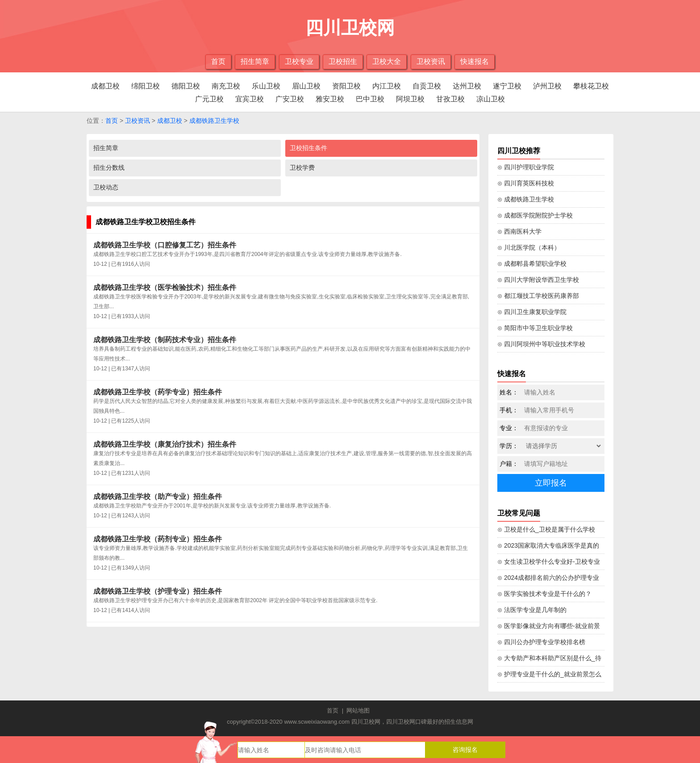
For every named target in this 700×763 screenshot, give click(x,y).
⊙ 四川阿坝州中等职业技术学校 (541, 344)
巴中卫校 (370, 99)
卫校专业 (299, 61)
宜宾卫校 (250, 99)
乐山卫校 (266, 86)
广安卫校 (290, 99)
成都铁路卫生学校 (214, 121)
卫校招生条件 (308, 148)
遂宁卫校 (507, 86)
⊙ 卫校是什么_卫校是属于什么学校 (546, 529)
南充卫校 (226, 86)
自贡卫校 (427, 86)
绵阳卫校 (146, 86)
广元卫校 (209, 99)
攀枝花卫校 (591, 86)
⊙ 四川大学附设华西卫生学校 (538, 280)
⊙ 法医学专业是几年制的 (532, 610)
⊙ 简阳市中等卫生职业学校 (535, 328)
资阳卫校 (346, 86)
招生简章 (255, 61)
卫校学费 (302, 168)
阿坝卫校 (410, 99)
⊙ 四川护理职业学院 (526, 167)
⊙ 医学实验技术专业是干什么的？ (544, 594)
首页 (218, 61)
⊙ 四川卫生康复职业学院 (532, 312)
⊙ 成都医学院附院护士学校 (535, 215)
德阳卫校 (186, 86)
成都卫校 (105, 86)
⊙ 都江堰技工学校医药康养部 (538, 296)
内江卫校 (387, 86)
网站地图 (358, 711)
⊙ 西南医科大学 (519, 231)
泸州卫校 (547, 86)
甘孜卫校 (450, 99)
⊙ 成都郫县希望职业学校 (532, 264)
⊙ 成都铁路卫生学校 (526, 199)
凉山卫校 (491, 99)
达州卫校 (467, 86)
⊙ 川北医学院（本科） (529, 247)
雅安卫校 (330, 99)
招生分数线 (109, 168)
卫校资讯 (431, 61)
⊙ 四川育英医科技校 (526, 183)
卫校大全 (387, 61)
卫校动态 (106, 187)
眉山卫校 (306, 86)
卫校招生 (343, 61)
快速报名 (475, 61)
